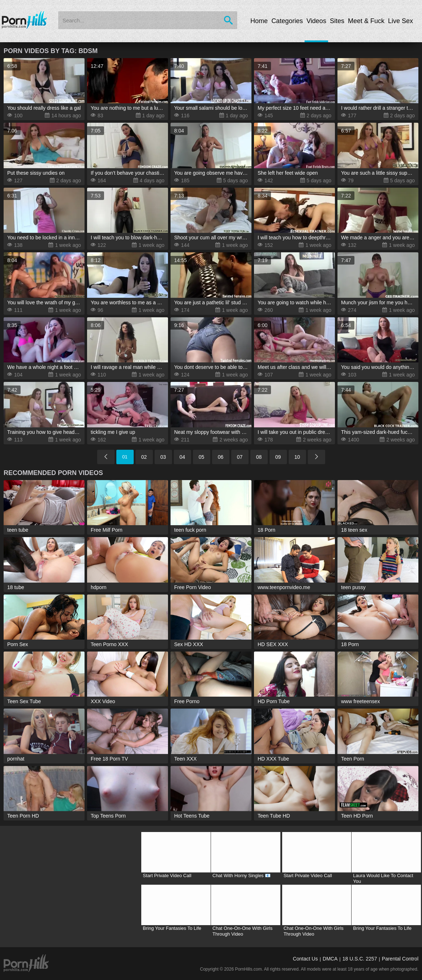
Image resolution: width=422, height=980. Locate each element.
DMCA (330, 959)
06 (221, 457)
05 (202, 457)
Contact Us (305, 959)
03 (163, 457)
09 (278, 457)
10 (297, 457)
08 (259, 457)
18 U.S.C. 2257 (360, 959)
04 (182, 457)
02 (144, 457)
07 (240, 457)
